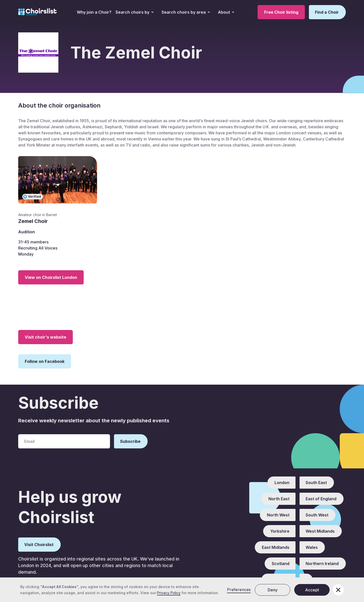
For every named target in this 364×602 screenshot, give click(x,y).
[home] (37, 12)
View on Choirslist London (51, 277)
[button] (134, 12)
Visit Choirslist (39, 545)
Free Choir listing (281, 12)
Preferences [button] (239, 590)
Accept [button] (312, 590)
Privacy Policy (169, 593)
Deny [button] (273, 590)
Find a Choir (327, 12)
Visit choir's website (45, 337)
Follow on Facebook (45, 361)
